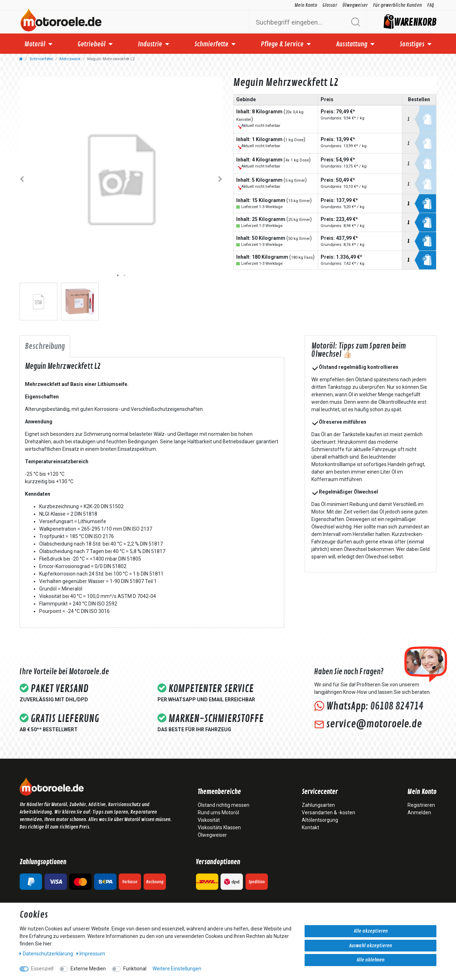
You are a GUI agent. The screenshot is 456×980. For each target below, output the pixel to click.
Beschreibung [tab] (45, 346)
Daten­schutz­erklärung (47, 954)
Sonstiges (412, 44)
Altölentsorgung (320, 820)
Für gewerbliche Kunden (397, 5)
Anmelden (419, 813)
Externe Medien (88, 969)
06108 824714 (397, 706)
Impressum (91, 954)
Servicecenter (320, 792)
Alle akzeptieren (371, 931)
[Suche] (355, 22)
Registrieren (421, 805)
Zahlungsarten (318, 805)
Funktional (135, 969)
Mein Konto (306, 5)
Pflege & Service (282, 44)
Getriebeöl (92, 44)
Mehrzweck (70, 59)
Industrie (150, 44)
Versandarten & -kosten (328, 813)
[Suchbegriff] (299, 22)
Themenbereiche (219, 792)
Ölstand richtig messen (224, 805)
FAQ (431, 5)
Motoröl (35, 44)
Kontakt (310, 827)
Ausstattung (352, 44)
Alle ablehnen (370, 960)
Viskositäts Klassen (219, 827)
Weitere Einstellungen (177, 969)
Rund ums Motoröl (218, 813)
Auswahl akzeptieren (370, 946)
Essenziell (42, 969)
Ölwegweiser (355, 5)
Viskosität (209, 820)
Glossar (330, 5)
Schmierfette (211, 44)
